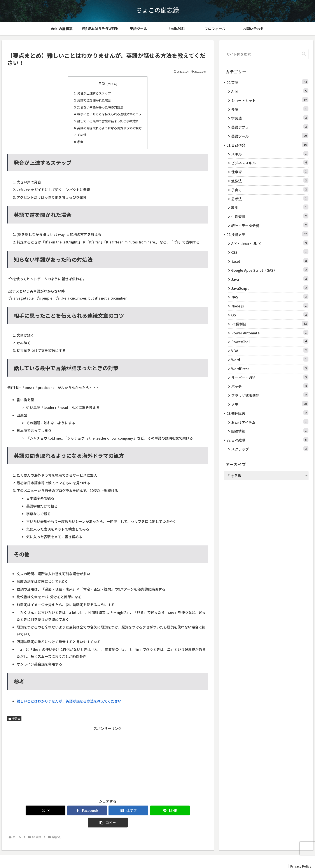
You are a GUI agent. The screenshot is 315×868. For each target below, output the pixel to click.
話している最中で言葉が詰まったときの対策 (108, 121)
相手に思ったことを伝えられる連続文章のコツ (109, 114)
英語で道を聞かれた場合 (94, 100)
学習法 (14, 718)
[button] (175, 810)
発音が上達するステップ (94, 93)
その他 (82, 135)
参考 (80, 142)
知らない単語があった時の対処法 (100, 107)
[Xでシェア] (40, 810)
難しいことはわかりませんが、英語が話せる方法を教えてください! (70, 701)
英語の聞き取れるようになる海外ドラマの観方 (109, 128)
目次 (102, 84)
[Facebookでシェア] (74, 810)
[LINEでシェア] (141, 810)
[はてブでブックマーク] (108, 810)
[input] (266, 54)
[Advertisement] (108, 762)
